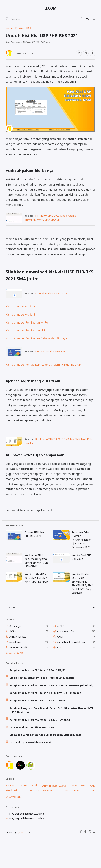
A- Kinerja (16, 642)
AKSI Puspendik (20, 664)
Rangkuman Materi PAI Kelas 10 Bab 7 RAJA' (38, 689)
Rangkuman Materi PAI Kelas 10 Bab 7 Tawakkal (41, 740)
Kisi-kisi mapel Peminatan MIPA (27, 332)
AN (60, 664)
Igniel (21, 860)
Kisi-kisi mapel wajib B (21, 324)
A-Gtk (14, 647)
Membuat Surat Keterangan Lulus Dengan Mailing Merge (47, 756)
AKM (61, 653)
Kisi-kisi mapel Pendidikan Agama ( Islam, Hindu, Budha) (44, 375)
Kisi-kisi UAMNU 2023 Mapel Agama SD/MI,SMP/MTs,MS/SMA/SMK (37, 574)
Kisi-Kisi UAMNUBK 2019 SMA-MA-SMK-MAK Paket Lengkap (36, 594)
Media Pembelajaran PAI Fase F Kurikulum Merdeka (43, 696)
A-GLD (62, 642)
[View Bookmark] (79, 20)
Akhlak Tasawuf (20, 653)
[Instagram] (88, 860)
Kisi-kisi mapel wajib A (21, 316)
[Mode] (86, 20)
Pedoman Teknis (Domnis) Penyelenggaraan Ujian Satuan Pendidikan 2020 (82, 552)
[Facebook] (83, 860)
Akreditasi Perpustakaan (72, 659)
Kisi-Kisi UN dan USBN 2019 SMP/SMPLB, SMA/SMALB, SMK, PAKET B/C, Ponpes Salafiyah (83, 597)
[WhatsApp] (79, 860)
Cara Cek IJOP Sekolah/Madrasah (32, 764)
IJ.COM (50, 9)
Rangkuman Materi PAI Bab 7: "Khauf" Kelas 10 (40, 721)
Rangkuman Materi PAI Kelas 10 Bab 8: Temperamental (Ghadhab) (53, 705)
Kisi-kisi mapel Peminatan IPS (26, 340)
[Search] (8, 20)
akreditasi (16, 659)
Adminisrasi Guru (68, 647)
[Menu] (93, 20)
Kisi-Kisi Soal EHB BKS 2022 (53, 303)
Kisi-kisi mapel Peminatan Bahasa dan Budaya (37, 348)
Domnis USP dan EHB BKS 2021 (56, 362)
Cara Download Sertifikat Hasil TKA (33, 748)
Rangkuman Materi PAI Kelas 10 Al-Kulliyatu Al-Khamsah (47, 712)
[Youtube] (93, 860)
